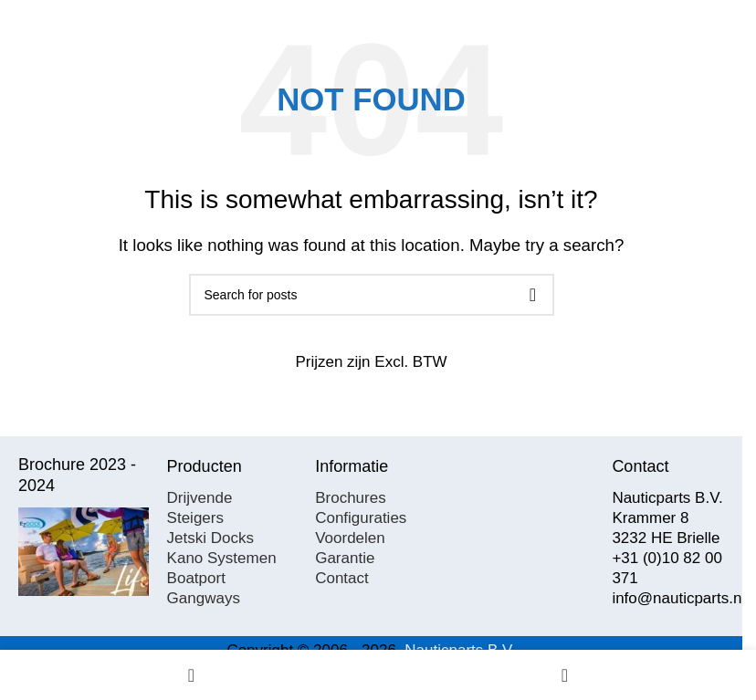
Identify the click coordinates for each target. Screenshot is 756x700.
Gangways (204, 598)
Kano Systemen (222, 558)
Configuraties (361, 518)
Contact (342, 578)
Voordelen (350, 538)
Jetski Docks (210, 538)
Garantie (345, 558)
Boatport (196, 578)
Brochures (350, 498)
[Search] (372, 295)
